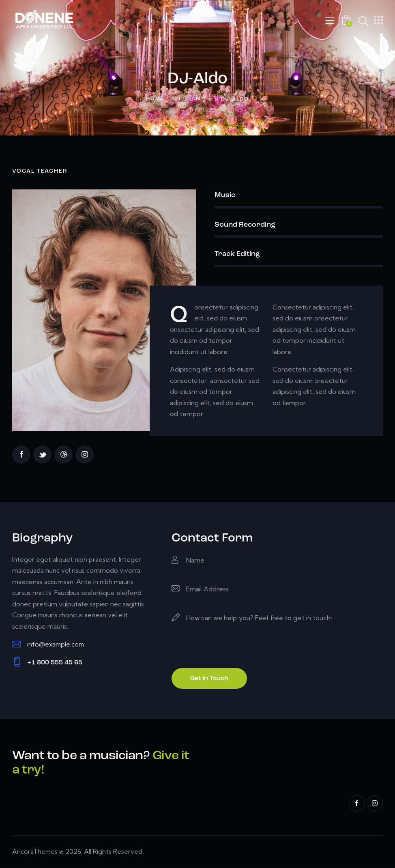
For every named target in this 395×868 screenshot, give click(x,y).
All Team (186, 100)
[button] (330, 21)
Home (155, 100)
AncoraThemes (35, 853)
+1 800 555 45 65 (55, 663)
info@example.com (57, 645)
